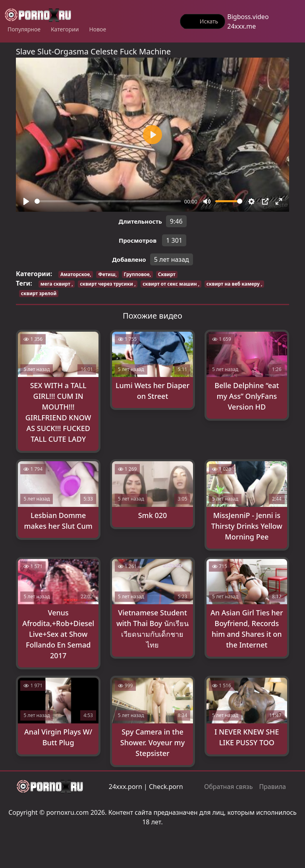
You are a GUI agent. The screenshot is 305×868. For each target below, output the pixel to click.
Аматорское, (76, 274)
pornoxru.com (68, 812)
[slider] (108, 201)
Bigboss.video (248, 17)
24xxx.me (241, 26)
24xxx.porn (125, 787)
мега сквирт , (57, 284)
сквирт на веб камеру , (235, 284)
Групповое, (138, 274)
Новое (97, 29)
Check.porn (166, 787)
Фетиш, (107, 274)
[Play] (26, 201)
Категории (65, 29)
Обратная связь (228, 787)
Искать (209, 21)
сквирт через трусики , (108, 284)
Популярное (24, 29)
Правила (272, 787)
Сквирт (167, 274)
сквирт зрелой (39, 293)
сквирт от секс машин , (171, 284)
